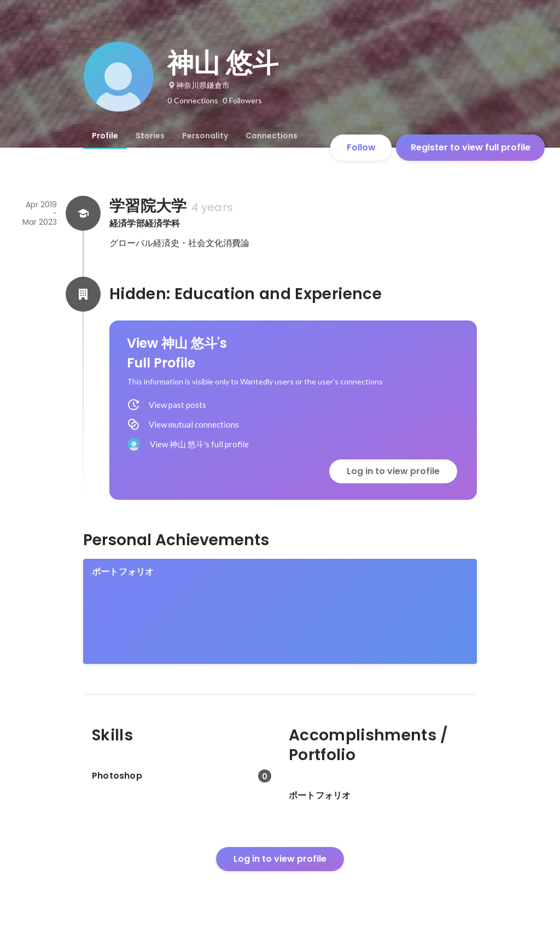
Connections (272, 136)
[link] (280, 611)
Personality (205, 136)
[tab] (105, 136)
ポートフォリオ (123, 572)
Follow (361, 147)
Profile (105, 136)
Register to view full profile (471, 147)
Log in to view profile (393, 471)
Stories (150, 136)
